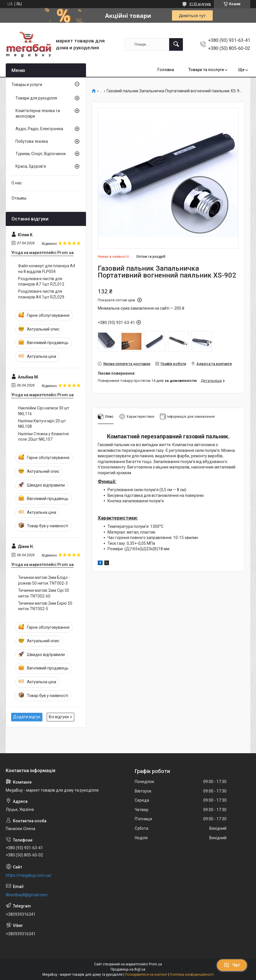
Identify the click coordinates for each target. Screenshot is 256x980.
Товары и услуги (27, 85)
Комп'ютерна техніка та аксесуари (38, 114)
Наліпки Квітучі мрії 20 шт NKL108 (42, 424)
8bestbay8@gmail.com (27, 895)
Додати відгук (27, 717)
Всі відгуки (59, 717)
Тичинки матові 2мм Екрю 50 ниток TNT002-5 (45, 606)
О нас (17, 183)
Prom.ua (155, 964)
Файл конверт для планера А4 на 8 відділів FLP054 (47, 269)
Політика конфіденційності (192, 975)
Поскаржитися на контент (146, 975)
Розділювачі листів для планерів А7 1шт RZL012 (41, 282)
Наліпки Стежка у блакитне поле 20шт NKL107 (44, 437)
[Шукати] (176, 44)
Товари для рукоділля (36, 98)
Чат (232, 965)
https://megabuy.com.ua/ (29, 875)
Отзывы (19, 198)
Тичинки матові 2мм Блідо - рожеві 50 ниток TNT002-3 (44, 580)
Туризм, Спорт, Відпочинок (41, 154)
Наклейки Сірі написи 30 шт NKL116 (44, 411)
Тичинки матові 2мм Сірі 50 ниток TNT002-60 (44, 593)
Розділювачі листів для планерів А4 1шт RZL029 (41, 294)
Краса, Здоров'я (31, 166)
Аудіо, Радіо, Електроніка (39, 129)
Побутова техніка (32, 141)
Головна (166, 70)
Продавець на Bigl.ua (128, 969)
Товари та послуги (206, 70)
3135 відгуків (200, 4)
